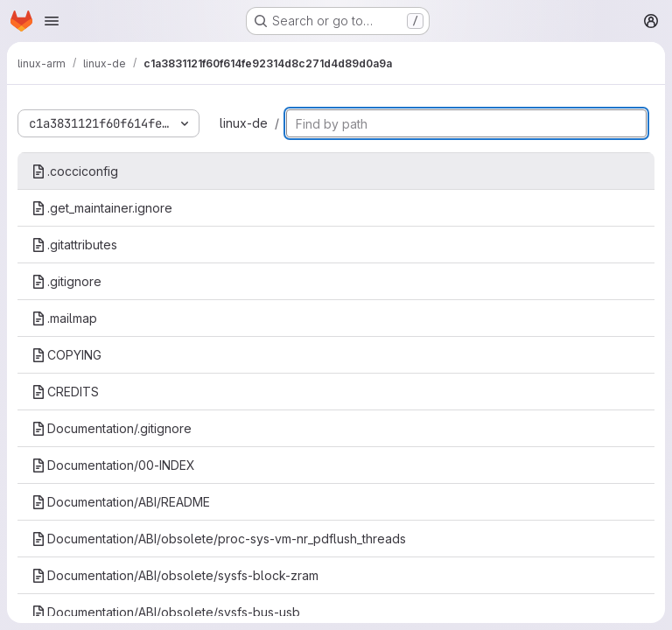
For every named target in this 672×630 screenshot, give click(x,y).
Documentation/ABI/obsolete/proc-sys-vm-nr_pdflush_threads (219, 539)
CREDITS (65, 392)
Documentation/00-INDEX (113, 465)
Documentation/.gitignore (112, 428)
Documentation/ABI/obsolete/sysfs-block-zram (175, 575)
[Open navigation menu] (52, 21)
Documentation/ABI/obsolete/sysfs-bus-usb (166, 612)
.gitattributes (74, 245)
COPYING (66, 355)
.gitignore (66, 281)
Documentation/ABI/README (121, 502)
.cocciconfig (75, 171)
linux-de (244, 123)
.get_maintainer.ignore (102, 208)
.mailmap (64, 318)
